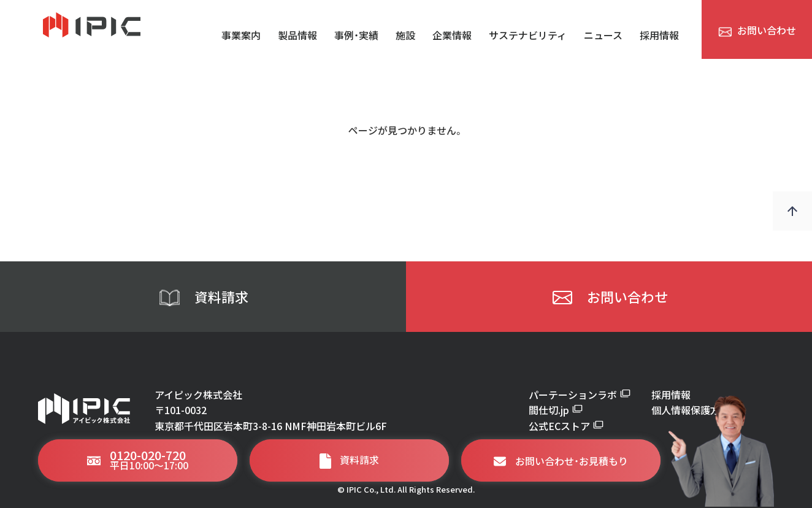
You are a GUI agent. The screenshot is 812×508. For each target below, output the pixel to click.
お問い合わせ (609, 297)
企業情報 (452, 34)
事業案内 (241, 34)
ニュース (603, 34)
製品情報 (297, 34)
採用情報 (659, 34)
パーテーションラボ (580, 394)
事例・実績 (356, 34)
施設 (405, 34)
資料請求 (203, 297)
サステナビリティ (528, 34)
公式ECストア (566, 426)
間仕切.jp (556, 410)
